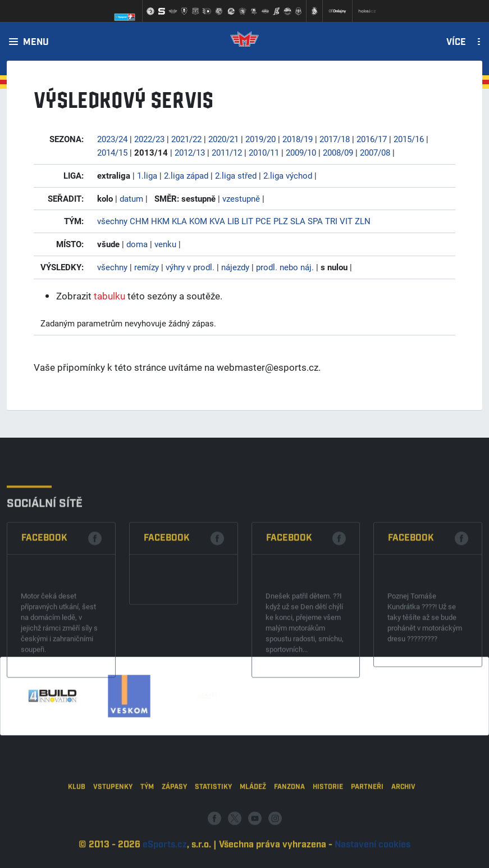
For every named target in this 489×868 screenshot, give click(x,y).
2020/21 (223, 139)
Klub (77, 820)
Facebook (44, 597)
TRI (331, 221)
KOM (198, 221)
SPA (315, 221)
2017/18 (335, 139)
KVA (217, 221)
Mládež (253, 820)
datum (131, 198)
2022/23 (149, 139)
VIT (346, 221)
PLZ (281, 221)
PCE (263, 221)
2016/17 (372, 139)
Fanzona (289, 820)
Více (456, 43)
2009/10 (301, 152)
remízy (147, 267)
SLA (298, 221)
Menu (36, 43)
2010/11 (264, 152)
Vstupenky (113, 820)
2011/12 (227, 152)
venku (165, 244)
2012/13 (190, 152)
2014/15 (112, 152)
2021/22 (186, 139)
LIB (233, 221)
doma (137, 244)
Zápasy (174, 820)
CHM (139, 221)
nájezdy (235, 267)
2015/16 (409, 139)
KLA (179, 221)
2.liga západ (186, 175)
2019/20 (261, 139)
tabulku (109, 296)
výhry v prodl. (190, 267)
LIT (247, 221)
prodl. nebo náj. (285, 267)
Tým (147, 820)
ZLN (363, 221)
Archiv (403, 820)
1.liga (147, 175)
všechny (112, 221)
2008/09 (338, 152)
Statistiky (213, 820)
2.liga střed (236, 175)
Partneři (367, 820)
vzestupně (241, 198)
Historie (328, 820)
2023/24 (112, 139)
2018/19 (298, 139)
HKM (160, 221)
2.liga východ (288, 175)
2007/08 (375, 152)
